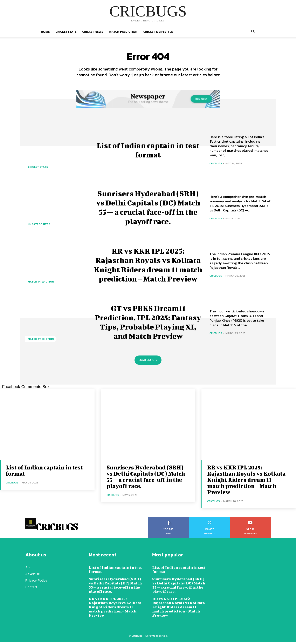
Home (45, 32)
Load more (148, 362)
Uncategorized (39, 226)
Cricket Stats (66, 32)
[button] (253, 32)
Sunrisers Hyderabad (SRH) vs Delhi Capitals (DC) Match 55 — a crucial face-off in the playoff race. (148, 209)
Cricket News (93, 32)
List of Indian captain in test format (148, 151)
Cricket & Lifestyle (158, 32)
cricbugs (216, 165)
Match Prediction (123, 32)
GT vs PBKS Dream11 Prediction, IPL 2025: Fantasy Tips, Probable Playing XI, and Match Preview (148, 324)
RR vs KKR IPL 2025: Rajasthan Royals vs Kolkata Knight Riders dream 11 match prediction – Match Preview (148, 266)
